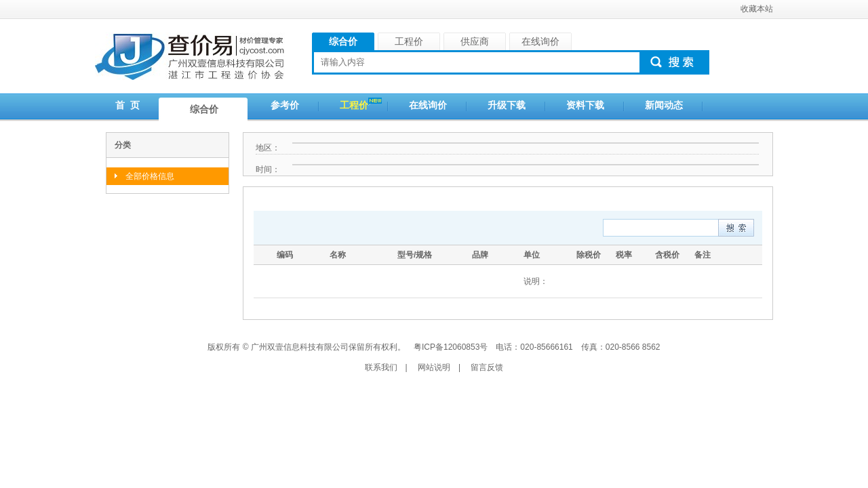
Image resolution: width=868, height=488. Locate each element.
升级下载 (507, 105)
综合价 (204, 109)
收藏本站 (757, 9)
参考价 (285, 105)
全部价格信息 (150, 176)
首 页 (127, 105)
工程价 (354, 105)
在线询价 (428, 105)
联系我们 (381, 367)
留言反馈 (487, 367)
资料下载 (585, 105)
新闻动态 (664, 105)
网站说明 (434, 367)
